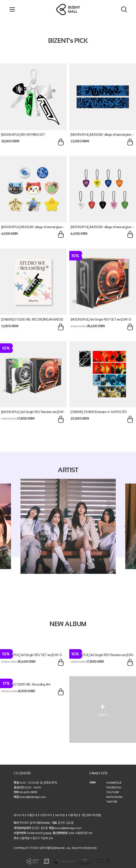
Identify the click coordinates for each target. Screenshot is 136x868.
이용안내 (32, 815)
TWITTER (112, 802)
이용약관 (73, 815)
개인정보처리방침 (91, 815)
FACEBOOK (114, 787)
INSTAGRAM (114, 797)
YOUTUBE (113, 792)
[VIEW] (47, 833)
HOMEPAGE (114, 783)
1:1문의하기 (46, 815)
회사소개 (19, 815)
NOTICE (60, 815)
